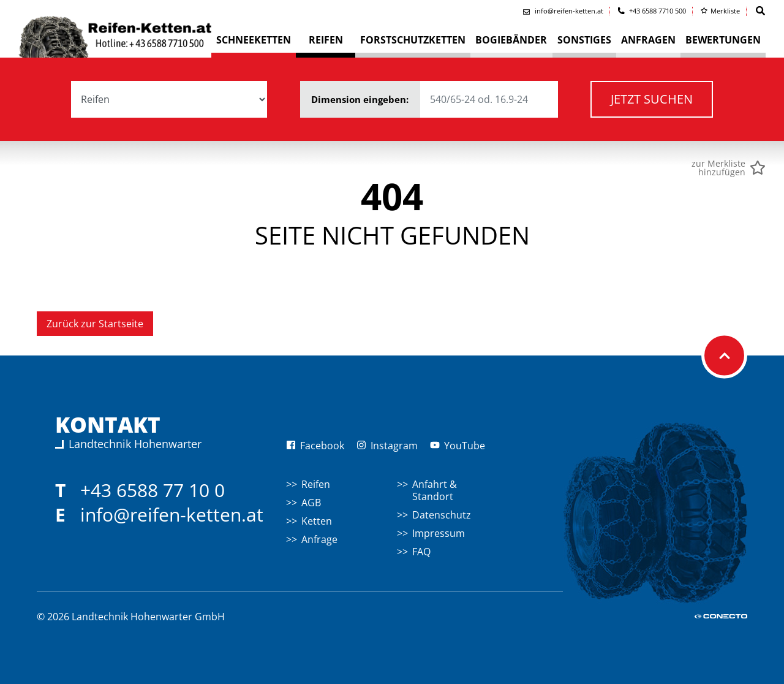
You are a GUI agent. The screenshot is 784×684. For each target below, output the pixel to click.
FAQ (421, 552)
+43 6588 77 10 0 (153, 490)
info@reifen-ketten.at (172, 515)
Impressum (439, 533)
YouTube (458, 446)
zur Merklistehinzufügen (718, 168)
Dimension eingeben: (435, 99)
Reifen (316, 484)
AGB (311, 503)
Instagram (387, 446)
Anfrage (319, 539)
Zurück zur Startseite (95, 324)
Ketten (317, 521)
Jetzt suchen (652, 99)
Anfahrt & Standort (435, 490)
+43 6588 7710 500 (652, 11)
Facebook (315, 446)
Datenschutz (442, 515)
